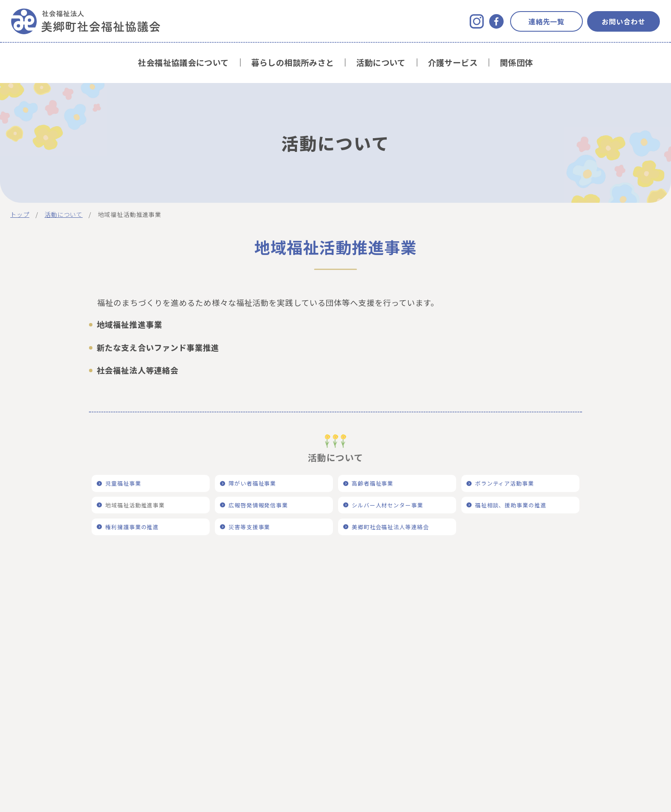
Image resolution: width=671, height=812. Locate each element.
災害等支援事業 (249, 527)
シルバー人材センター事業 (388, 505)
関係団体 (517, 63)
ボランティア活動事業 (505, 483)
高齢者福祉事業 (373, 483)
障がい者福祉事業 (252, 483)
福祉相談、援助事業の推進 (511, 505)
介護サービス (453, 63)
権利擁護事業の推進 (132, 527)
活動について (381, 63)
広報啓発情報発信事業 (258, 505)
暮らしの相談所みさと (293, 63)
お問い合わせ (623, 21)
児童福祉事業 (123, 483)
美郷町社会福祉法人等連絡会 (390, 527)
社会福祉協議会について (183, 63)
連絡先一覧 (547, 21)
